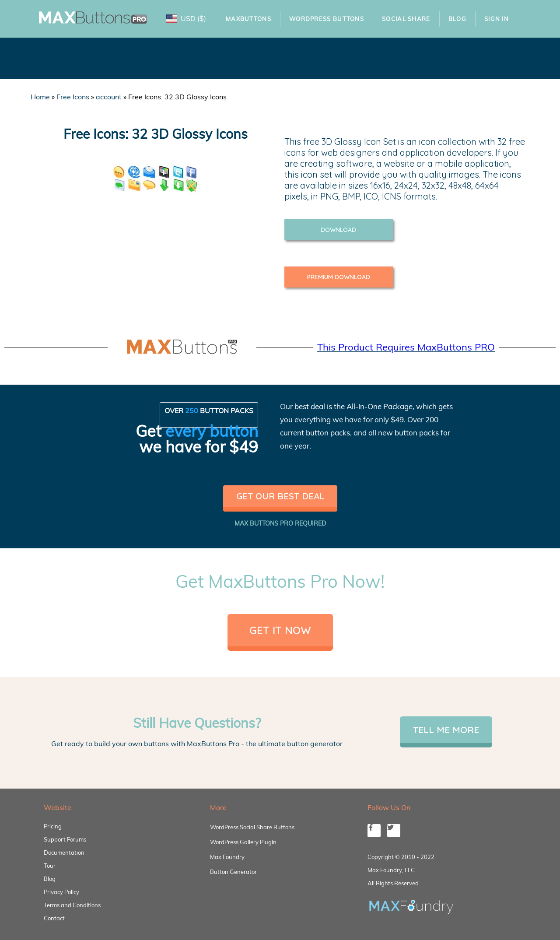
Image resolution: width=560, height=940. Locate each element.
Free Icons (73, 97)
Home (40, 97)
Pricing (53, 826)
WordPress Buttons (327, 19)
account (109, 97)
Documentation (64, 852)
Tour (50, 866)
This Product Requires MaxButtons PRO (406, 347)
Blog (457, 19)
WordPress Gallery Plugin (243, 842)
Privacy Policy (61, 892)
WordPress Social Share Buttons (252, 827)
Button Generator (233, 872)
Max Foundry (227, 857)
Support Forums (65, 839)
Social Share (406, 19)
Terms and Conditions (72, 905)
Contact (54, 918)
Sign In (497, 19)
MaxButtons (248, 19)
